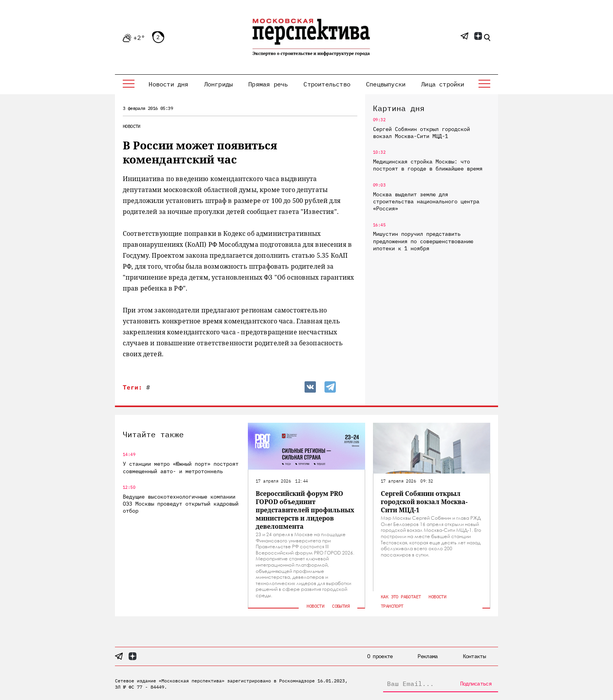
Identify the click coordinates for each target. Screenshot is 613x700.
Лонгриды (219, 84)
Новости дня (168, 84)
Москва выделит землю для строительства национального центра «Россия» (426, 201)
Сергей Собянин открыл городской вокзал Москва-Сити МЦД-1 (421, 133)
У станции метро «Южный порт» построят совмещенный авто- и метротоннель (181, 467)
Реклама (427, 656)
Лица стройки (443, 84)
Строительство (327, 84)
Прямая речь (268, 84)
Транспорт (392, 606)
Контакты (474, 656)
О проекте (380, 656)
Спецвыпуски (386, 84)
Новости (132, 126)
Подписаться (476, 684)
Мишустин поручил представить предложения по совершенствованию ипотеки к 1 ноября (423, 241)
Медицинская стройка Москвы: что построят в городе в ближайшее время (428, 165)
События (341, 606)
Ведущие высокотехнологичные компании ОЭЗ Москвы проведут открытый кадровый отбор (181, 504)
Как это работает (401, 597)
